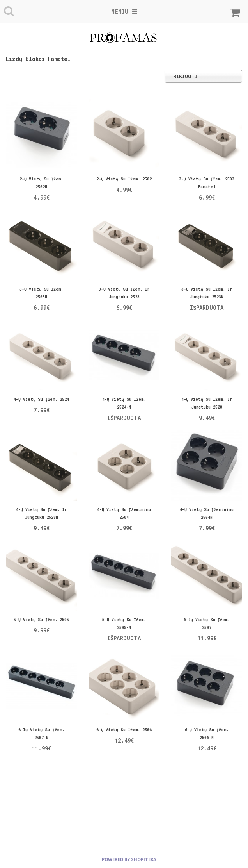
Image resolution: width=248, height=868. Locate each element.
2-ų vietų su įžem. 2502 (124, 179)
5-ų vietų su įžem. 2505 (41, 620)
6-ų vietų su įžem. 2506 (124, 730)
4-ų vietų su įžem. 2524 (41, 399)
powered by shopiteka (129, 859)
